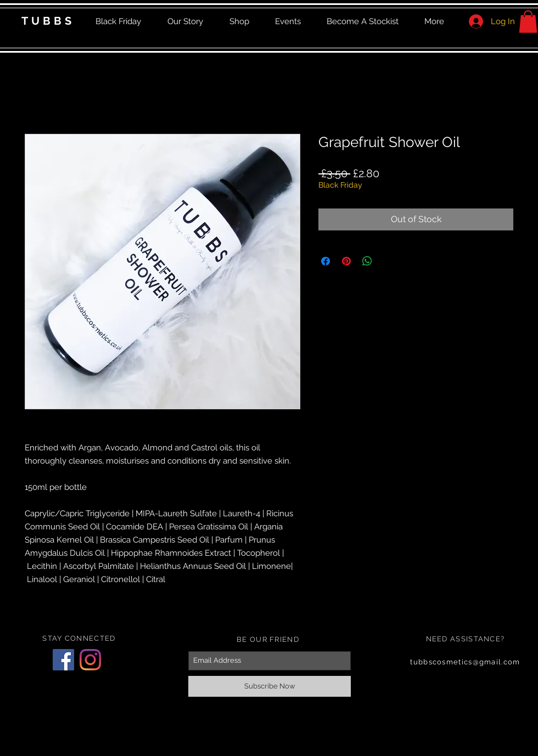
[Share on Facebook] (326, 261)
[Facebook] (63, 660)
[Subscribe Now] (270, 686)
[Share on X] (388, 261)
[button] (528, 22)
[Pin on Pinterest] (346, 261)
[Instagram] (90, 660)
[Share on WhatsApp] (367, 261)
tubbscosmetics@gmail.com (465, 662)
